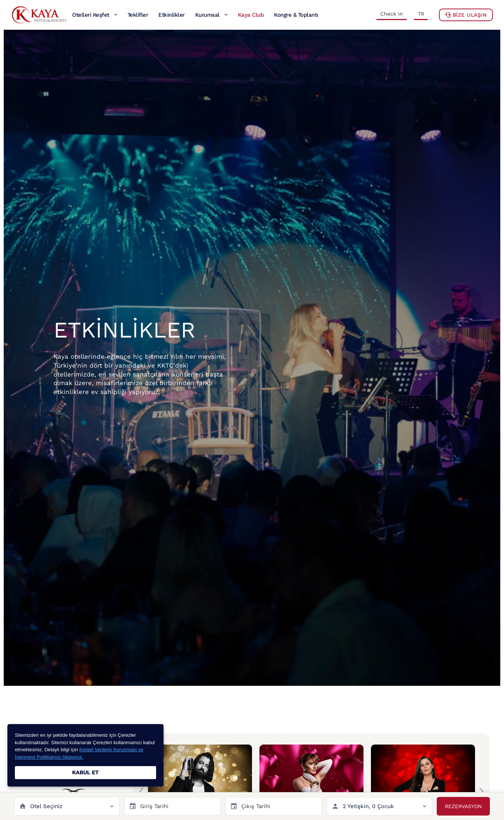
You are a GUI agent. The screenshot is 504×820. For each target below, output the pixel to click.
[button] (141, 791)
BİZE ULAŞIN (466, 15)
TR (421, 14)
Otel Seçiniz (46, 806)
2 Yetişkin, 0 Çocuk (368, 806)
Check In (392, 14)
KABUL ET (85, 772)
